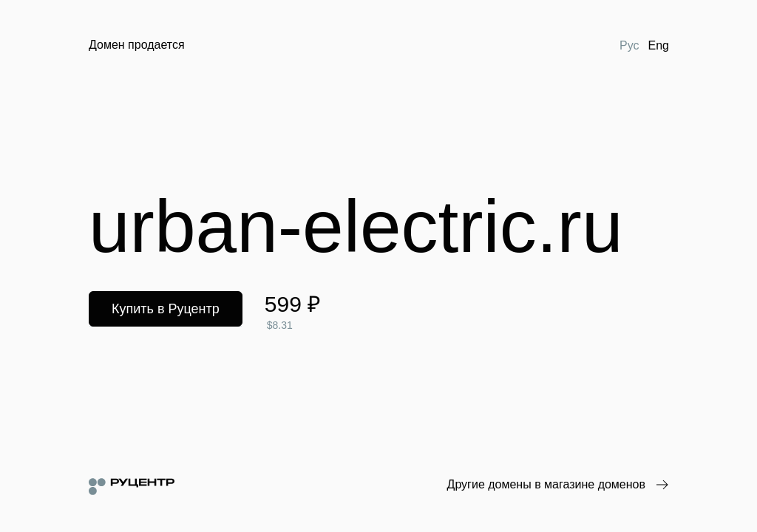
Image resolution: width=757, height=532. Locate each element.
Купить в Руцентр (166, 309)
